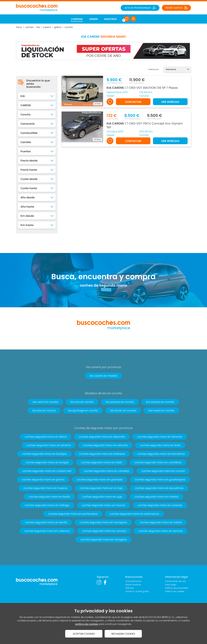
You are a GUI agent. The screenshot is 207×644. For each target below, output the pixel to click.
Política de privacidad (177, 588)
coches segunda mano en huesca (45, 488)
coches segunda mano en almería (49, 445)
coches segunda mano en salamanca (134, 514)
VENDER (93, 19)
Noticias (130, 588)
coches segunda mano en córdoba (106, 471)
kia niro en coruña (82, 402)
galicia (58, 27)
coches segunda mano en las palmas (159, 488)
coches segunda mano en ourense (160, 505)
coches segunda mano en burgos (47, 462)
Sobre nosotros (133, 585)
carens (47, 27)
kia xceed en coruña (161, 411)
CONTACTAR (133, 102)
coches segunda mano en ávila (160, 445)
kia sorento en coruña (160, 402)
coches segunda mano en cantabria (158, 462)
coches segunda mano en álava (46, 437)
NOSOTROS (110, 19)
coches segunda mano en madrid (156, 497)
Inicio (19, 27)
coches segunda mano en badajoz (44, 454)
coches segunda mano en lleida (49, 497)
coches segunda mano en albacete (102, 437)
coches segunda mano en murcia (103, 505)
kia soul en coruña (44, 411)
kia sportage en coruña (83, 411)
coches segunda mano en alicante (160, 437)
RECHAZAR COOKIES (123, 634)
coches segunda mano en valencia (47, 531)
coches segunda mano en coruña (163, 471)
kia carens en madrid (103, 376)
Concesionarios (133, 581)
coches (29, 27)
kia (38, 27)
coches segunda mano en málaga (47, 505)
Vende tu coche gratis (137, 591)
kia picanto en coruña (120, 402)
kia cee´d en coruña (46, 402)
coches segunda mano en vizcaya (104, 531)
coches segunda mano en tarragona (103, 522)
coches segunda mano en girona (43, 480)
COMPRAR (77, 19)
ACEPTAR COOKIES (84, 634)
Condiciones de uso (175, 581)
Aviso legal (171, 585)
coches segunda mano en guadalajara (160, 480)
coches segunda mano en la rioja (101, 488)
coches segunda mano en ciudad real (47, 471)
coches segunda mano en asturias (105, 445)
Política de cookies (175, 591)
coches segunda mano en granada (100, 480)
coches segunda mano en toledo (161, 522)
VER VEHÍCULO (170, 102)
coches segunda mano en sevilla (46, 522)
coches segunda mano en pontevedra (73, 514)
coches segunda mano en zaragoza (103, 539)
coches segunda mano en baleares (102, 454)
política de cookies (87, 624)
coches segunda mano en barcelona (161, 454)
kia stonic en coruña (123, 411)
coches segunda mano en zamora (161, 531)
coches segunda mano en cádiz (101, 462)
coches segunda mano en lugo (102, 497)
